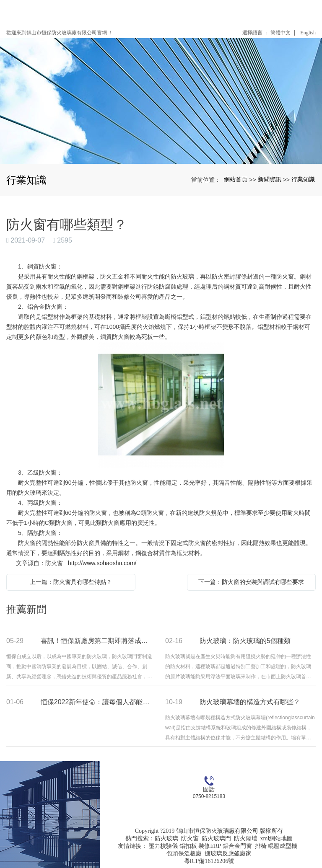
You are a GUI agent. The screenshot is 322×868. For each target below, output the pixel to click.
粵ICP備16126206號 (209, 861)
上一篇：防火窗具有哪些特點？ (71, 582)
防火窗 (190, 838)
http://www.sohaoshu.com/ (102, 563)
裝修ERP (210, 846)
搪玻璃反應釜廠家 (228, 854)
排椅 (261, 846)
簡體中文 (280, 33)
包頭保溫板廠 (184, 854)
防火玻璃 (166, 838)
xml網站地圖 (277, 838)
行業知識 (303, 179)
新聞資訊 (270, 179)
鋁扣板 (188, 846)
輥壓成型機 (283, 846)
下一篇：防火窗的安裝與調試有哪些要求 (251, 582)
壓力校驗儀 (163, 846)
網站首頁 (236, 179)
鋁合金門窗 (237, 846)
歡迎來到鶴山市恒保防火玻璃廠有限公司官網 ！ (60, 33)
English (308, 33)
